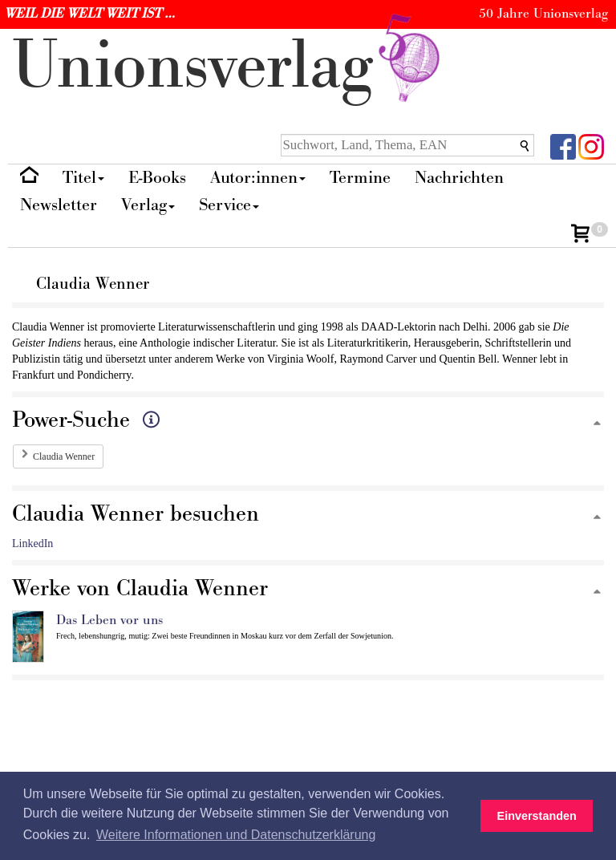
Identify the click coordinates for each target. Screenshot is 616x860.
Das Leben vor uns (109, 620)
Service (229, 205)
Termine (360, 178)
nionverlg (229, 66)
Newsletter (59, 205)
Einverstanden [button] (537, 816)
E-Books (157, 178)
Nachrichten (459, 178)
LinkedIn (32, 544)
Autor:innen (258, 178)
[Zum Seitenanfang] (597, 424)
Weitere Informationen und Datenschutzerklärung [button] (236, 835)
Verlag (148, 205)
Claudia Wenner (64, 456)
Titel (83, 178)
